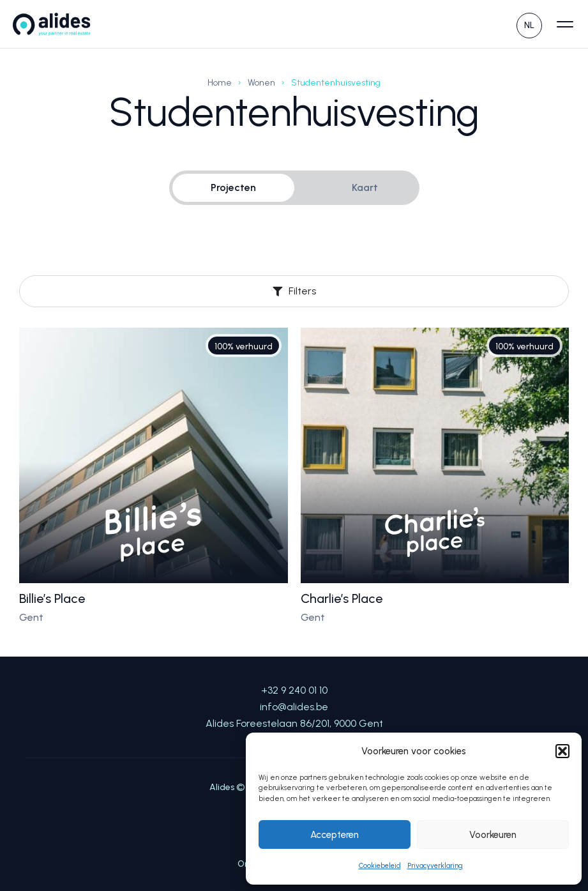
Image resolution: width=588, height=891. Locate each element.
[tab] (233, 188)
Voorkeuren (493, 835)
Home (220, 83)
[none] (529, 24)
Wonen (261, 83)
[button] (562, 751)
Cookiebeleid (380, 866)
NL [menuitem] (529, 25)
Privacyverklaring (435, 866)
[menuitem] (529, 24)
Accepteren (335, 835)
